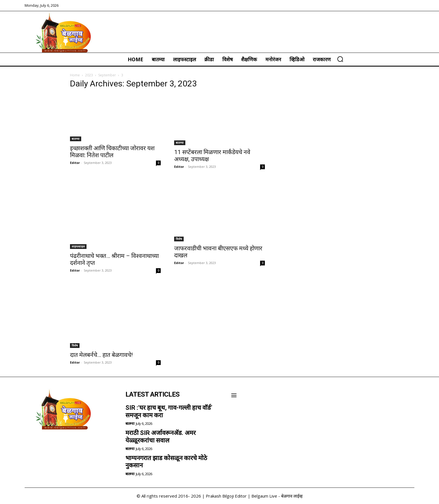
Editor (75, 163)
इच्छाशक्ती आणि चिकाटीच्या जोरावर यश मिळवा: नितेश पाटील (112, 152)
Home (75, 75)
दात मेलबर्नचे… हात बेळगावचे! (101, 355)
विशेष (179, 239)
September (107, 75)
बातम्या (76, 139)
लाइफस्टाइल (78, 246)
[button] (340, 59)
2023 (89, 75)
